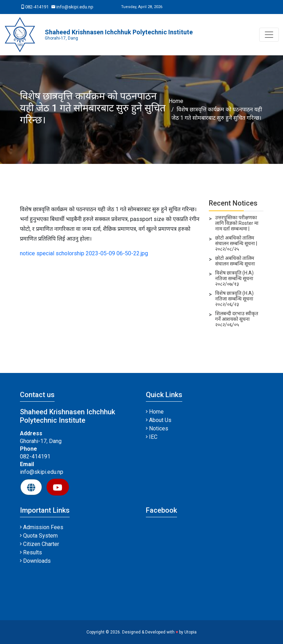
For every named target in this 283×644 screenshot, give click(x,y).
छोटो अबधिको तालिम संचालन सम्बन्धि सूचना (235, 261)
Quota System (39, 536)
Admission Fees (42, 527)
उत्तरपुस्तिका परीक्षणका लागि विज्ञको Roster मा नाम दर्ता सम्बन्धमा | (237, 223)
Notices (157, 428)
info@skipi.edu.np (72, 7)
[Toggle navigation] (269, 35)
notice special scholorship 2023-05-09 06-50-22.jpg (84, 253)
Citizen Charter (40, 544)
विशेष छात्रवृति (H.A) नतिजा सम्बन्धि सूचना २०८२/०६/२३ (234, 299)
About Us (159, 420)
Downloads (35, 561)
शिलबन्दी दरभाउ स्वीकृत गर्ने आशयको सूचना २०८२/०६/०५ (237, 319)
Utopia (190, 632)
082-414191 (35, 7)
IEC (152, 437)
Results (31, 552)
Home (176, 101)
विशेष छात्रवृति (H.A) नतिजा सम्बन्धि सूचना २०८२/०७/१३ (234, 278)
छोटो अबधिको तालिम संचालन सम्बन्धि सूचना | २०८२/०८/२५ (236, 243)
